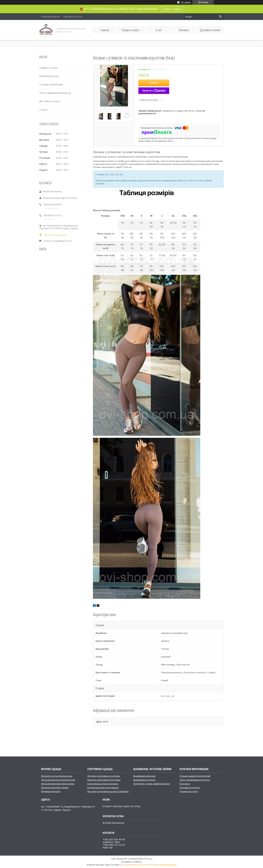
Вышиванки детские (144, 780)
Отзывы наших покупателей (195, 776)
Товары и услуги (130, 30)
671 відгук (186, 2)
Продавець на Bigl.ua (131, 862)
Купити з (154, 90)
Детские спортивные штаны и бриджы (108, 791)
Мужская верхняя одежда (55, 787)
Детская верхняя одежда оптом (58, 780)
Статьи (43, 110)
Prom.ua (148, 859)
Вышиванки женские (144, 776)
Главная (105, 30)
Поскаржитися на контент (135, 865)
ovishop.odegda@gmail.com (58, 241)
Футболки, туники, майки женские (152, 784)
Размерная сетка (49, 76)
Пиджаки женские (51, 791)
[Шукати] (220, 17)
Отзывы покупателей (51, 84)
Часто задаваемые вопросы (55, 93)
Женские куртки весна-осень (57, 776)
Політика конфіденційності (163, 865)
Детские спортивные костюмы (104, 776)
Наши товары (172, 9)
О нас (159, 30)
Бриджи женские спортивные (103, 787)
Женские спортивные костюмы (104, 780)
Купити (154, 83)
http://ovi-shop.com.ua (56, 235)
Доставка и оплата (210, 30)
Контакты (184, 30)
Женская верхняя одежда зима (58, 784)
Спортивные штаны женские (103, 784)
